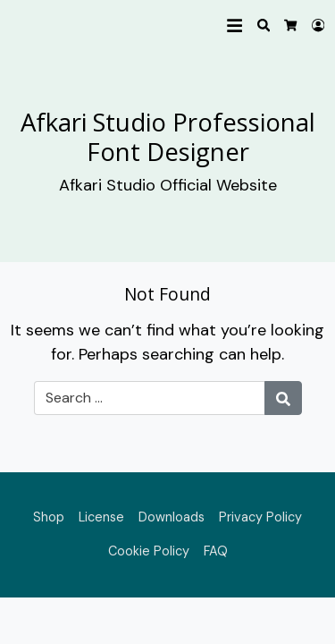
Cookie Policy (149, 551)
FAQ (216, 551)
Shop (49, 517)
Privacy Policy (260, 517)
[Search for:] (150, 398)
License (101, 517)
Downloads (172, 517)
